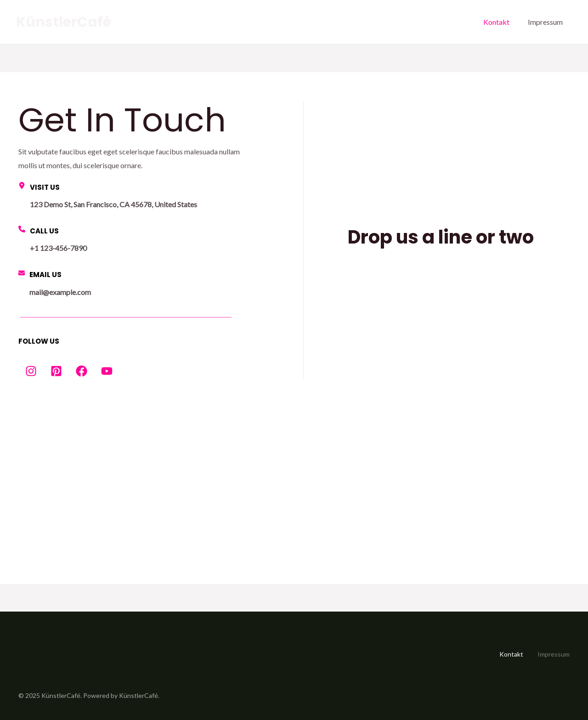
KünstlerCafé (64, 22)
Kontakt (496, 22)
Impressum (545, 22)
